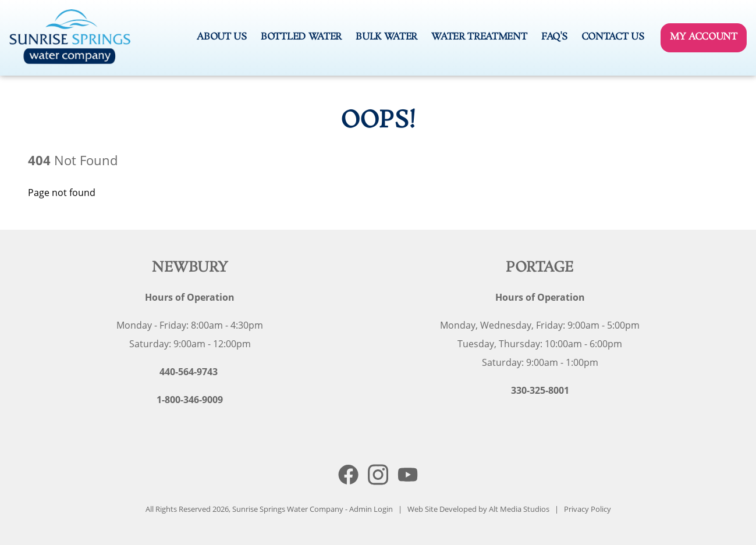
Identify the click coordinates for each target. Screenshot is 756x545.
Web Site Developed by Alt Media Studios (478, 509)
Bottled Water (301, 37)
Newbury (190, 268)
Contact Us (613, 37)
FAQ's (554, 37)
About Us (221, 37)
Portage (540, 268)
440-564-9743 (189, 372)
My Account (704, 37)
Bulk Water (386, 37)
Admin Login (371, 509)
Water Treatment (479, 37)
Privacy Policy (588, 509)
